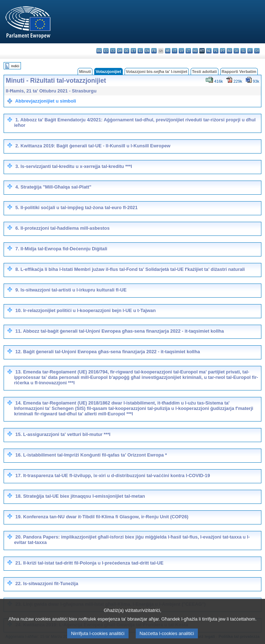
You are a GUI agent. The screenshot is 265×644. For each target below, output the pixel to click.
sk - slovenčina (236, 51)
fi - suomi (250, 51)
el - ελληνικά (140, 51)
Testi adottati (205, 72)
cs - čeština (113, 51)
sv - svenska (257, 51)
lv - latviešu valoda (181, 51)
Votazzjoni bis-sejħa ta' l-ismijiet (157, 72)
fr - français (154, 51)
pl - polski (216, 51)
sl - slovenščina (243, 51)
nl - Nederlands (209, 51)
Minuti (85, 72)
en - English (147, 51)
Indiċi (15, 66)
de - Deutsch (127, 51)
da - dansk (120, 51)
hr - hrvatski (168, 51)
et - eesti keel (133, 51)
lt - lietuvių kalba (188, 51)
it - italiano (175, 51)
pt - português (223, 51)
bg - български (99, 51)
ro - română (229, 51)
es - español (106, 51)
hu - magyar (195, 51)
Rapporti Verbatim (239, 72)
